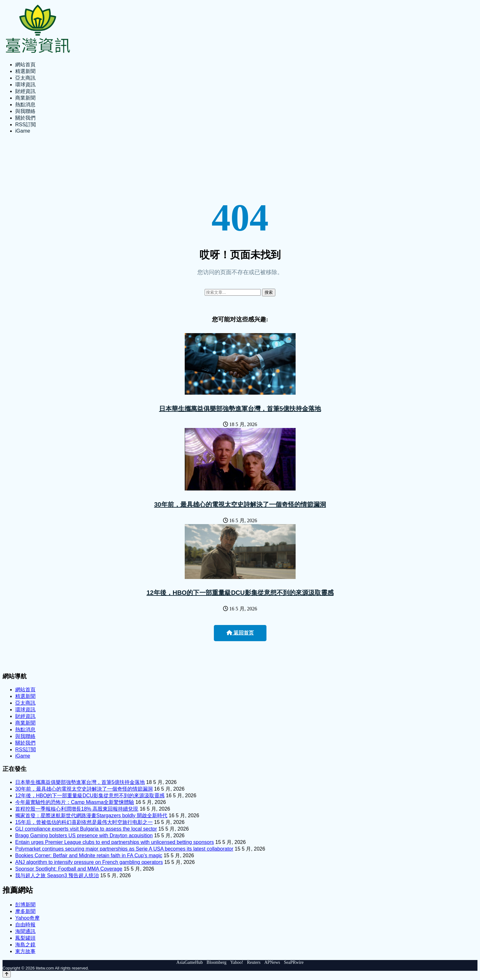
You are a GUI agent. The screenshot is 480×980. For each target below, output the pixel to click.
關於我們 (25, 118)
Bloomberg (217, 962)
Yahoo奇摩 (27, 918)
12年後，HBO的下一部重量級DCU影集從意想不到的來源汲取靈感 (240, 593)
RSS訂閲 (26, 125)
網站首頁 (25, 65)
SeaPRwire (294, 962)
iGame (23, 131)
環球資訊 (25, 85)
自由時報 (25, 925)
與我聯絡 (25, 111)
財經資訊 (25, 91)
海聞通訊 (25, 931)
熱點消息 (25, 105)
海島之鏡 (25, 945)
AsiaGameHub (190, 962)
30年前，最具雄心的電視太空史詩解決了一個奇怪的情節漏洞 (240, 504)
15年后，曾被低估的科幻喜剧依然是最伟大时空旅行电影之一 (84, 822)
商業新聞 (25, 98)
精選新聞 (25, 71)
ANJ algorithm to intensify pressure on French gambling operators (89, 862)
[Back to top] (7, 974)
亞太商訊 (25, 78)
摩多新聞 (25, 911)
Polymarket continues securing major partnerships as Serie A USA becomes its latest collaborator (124, 849)
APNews (272, 962)
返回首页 (240, 633)
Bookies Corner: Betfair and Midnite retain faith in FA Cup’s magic (89, 855)
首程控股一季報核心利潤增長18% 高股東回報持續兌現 (77, 809)
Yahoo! (237, 962)
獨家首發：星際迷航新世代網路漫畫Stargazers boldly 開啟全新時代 (91, 816)
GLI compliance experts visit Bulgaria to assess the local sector (86, 829)
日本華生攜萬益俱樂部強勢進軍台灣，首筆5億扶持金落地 (240, 409)
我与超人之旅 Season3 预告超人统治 (57, 875)
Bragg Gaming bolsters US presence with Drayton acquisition (84, 835)
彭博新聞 (25, 905)
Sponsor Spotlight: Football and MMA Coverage (69, 869)
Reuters (254, 962)
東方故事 (25, 951)
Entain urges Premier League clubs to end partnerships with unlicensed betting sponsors (115, 842)
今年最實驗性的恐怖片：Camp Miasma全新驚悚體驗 (75, 802)
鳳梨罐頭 (25, 938)
